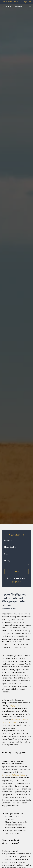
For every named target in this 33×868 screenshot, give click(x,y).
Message (8, 561)
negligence (14, 706)
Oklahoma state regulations (14, 775)
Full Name (8, 540)
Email (6, 554)
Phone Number (10, 547)
